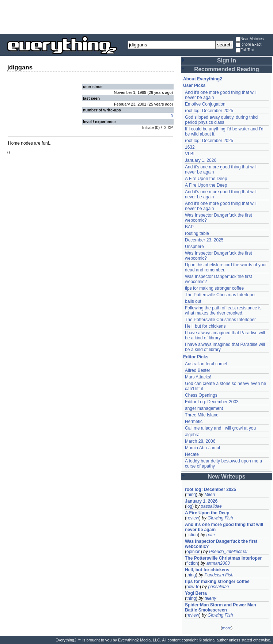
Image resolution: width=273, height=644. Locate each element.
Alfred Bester (198, 370)
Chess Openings (201, 395)
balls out (193, 301)
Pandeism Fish (219, 575)
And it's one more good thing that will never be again (224, 527)
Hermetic (194, 422)
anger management (204, 408)
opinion (194, 552)
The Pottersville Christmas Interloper (220, 295)
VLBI (190, 154)
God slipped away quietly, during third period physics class (221, 120)
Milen (210, 495)
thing (191, 495)
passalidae (211, 506)
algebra (192, 435)
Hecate (192, 454)
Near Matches (250, 39)
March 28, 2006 (200, 441)
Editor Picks (196, 357)
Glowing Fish (220, 518)
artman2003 (218, 563)
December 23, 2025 (204, 240)
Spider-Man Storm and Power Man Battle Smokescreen (221, 607)
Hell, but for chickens (205, 326)
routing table (197, 233)
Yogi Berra (196, 593)
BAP (189, 227)
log (189, 506)
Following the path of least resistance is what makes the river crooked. (223, 310)
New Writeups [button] (227, 477)
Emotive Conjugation (205, 104)
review (193, 518)
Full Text (245, 50)
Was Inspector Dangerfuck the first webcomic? (221, 544)
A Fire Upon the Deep (206, 179)
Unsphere (194, 247)
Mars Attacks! (198, 377)
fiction (192, 535)
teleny (210, 598)
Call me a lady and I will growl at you (220, 428)
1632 (190, 147)
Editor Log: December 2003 (212, 402)
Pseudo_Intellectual (228, 552)
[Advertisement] (137, 16)
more (226, 628)
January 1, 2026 (201, 160)
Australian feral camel (206, 364)
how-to (193, 587)
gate (211, 535)
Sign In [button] (227, 60)
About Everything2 (203, 79)
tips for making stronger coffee (214, 288)
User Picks (194, 85)
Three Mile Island (202, 415)
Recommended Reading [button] (227, 69)
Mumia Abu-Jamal (202, 448)
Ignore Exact (249, 45)
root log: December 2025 (209, 111)
